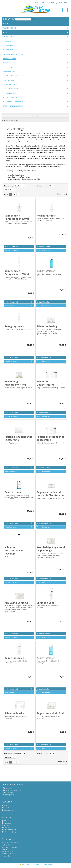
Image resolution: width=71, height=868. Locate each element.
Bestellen (7, 788)
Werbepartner (6, 845)
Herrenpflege (9, 71)
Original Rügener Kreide (13, 76)
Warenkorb (25, 864)
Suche (33, 19)
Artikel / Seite (42, 186)
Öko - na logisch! (10, 89)
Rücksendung (9, 793)
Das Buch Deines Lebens (13, 106)
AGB (4, 821)
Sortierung (8, 186)
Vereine (4, 849)
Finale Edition (9, 37)
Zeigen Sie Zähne (10, 84)
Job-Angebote (7, 810)
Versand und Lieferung (12, 790)
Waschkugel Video (11, 28)
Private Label (6, 856)
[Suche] (23, 19)
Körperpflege (9, 63)
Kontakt (5, 808)
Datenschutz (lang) (9, 832)
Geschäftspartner (7, 852)
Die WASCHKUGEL (10, 46)
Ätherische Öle (9, 93)
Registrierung (37, 864)
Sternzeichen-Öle (10, 97)
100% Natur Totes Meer (13, 54)
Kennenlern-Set (10, 50)
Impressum (6, 823)
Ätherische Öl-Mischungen (14, 102)
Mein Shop (48, 864)
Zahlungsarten (9, 795)
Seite (6, 195)
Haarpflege (8, 67)
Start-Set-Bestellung (8, 854)
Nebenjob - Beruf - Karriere (11, 843)
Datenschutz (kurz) (9, 830)
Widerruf (5, 825)
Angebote (7, 41)
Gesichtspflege (10, 59)
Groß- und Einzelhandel (9, 847)
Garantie (5, 828)
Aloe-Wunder (9, 80)
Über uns (6, 806)
